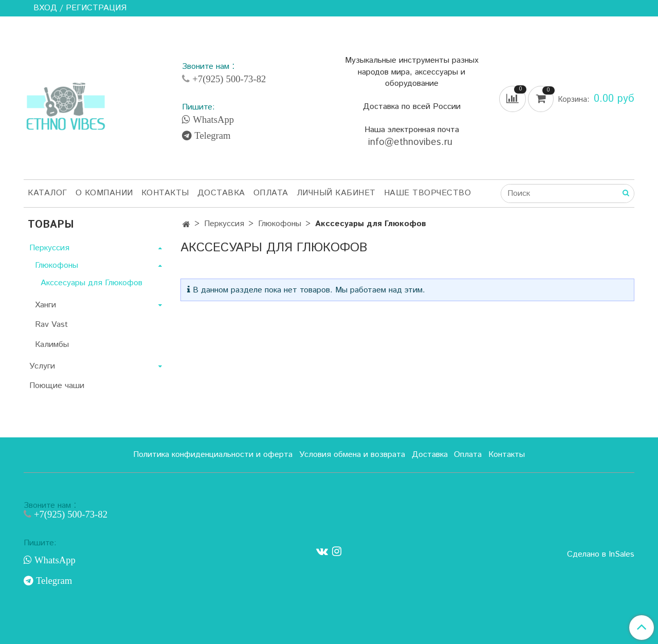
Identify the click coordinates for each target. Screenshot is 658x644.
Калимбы (52, 345)
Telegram (211, 136)
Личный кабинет (336, 193)
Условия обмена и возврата (352, 455)
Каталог (48, 193)
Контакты (165, 193)
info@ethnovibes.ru (412, 142)
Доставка (221, 193)
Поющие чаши (57, 386)
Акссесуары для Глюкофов (92, 283)
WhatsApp (212, 120)
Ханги (45, 305)
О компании (104, 193)
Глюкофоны (280, 224)
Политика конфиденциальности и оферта (213, 455)
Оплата (271, 193)
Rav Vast (51, 325)
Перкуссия (224, 224)
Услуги (42, 366)
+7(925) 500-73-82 (228, 79)
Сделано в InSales (601, 555)
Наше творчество (428, 193)
